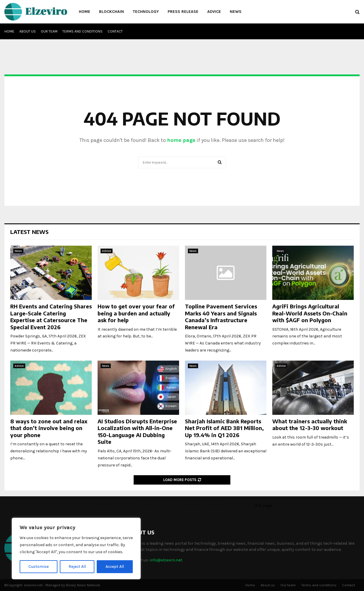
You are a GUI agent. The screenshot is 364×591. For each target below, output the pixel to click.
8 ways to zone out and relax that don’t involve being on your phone (49, 428)
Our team (49, 31)
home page (181, 140)
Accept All (115, 567)
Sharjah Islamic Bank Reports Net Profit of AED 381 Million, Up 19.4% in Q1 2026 (224, 428)
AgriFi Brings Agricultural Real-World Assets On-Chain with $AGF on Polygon (310, 313)
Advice (214, 12)
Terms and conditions (83, 31)
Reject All (77, 567)
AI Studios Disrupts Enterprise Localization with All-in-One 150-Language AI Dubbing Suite (137, 431)
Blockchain (112, 12)
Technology (146, 12)
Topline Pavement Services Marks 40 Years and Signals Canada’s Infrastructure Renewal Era (221, 316)
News (236, 12)
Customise (39, 567)
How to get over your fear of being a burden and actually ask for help (136, 313)
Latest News (29, 232)
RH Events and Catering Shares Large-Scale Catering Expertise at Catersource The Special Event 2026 (51, 316)
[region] (76, 548)
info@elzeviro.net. (166, 560)
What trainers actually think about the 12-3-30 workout (310, 424)
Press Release (183, 12)
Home (85, 12)
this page (263, 506)
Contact (115, 31)
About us (28, 31)
